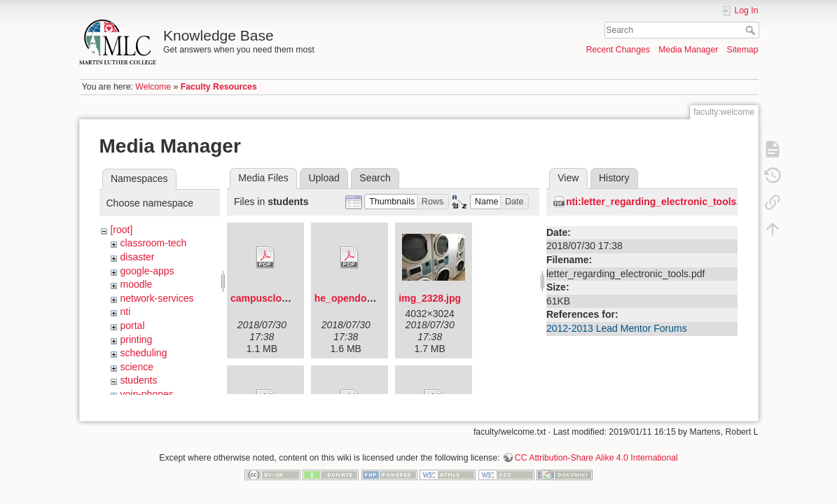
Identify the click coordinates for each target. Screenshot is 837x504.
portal (132, 325)
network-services (157, 298)
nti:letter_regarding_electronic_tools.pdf (660, 202)
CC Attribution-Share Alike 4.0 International (596, 452)
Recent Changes (618, 50)
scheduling (143, 353)
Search (752, 30)
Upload (324, 178)
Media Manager (688, 50)
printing (136, 339)
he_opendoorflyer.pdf (365, 298)
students (138, 380)
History (614, 178)
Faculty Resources (219, 87)
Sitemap (743, 50)
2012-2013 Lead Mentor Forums (617, 328)
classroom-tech (153, 243)
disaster (137, 257)
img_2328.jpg (430, 298)
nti (125, 311)
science (136, 367)
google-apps (147, 271)
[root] (121, 230)
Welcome (153, 87)
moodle (136, 284)
